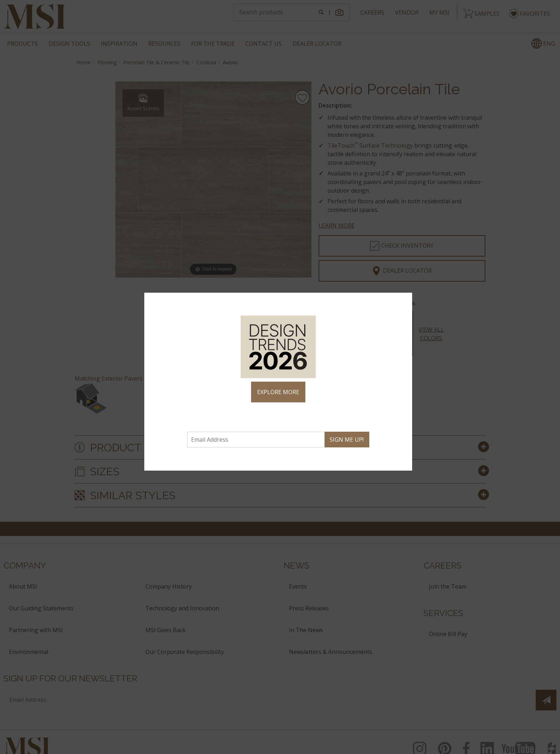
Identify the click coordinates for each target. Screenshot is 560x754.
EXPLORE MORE (278, 392)
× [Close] (404, 301)
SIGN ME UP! (347, 440)
